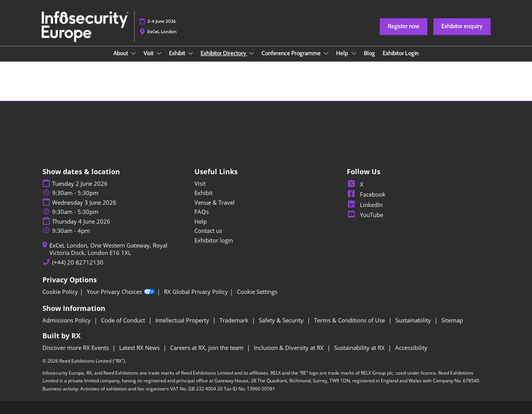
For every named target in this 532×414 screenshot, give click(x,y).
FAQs (202, 212)
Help (343, 53)
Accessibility (411, 348)
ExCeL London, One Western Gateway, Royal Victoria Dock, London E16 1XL (108, 249)
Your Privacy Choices (121, 292)
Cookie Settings (257, 292)
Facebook (366, 194)
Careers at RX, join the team (208, 348)
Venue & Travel (214, 202)
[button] (404, 27)
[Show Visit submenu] (159, 53)
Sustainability (414, 320)
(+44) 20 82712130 (78, 262)
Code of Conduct (124, 320)
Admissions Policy (67, 320)
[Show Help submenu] (354, 53)
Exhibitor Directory (224, 53)
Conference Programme (292, 53)
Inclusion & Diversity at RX (290, 348)
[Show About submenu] (133, 53)
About (121, 53)
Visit (149, 53)
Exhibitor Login (401, 53)
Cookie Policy (60, 292)
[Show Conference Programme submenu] (326, 53)
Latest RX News (140, 348)
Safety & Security (282, 320)
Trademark (235, 320)
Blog (369, 53)
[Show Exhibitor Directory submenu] (252, 53)
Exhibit (178, 53)
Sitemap (452, 320)
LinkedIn (365, 205)
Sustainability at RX (360, 348)
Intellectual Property (183, 320)
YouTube (365, 215)
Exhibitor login (214, 240)
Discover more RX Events (76, 348)
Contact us (208, 231)
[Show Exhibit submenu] (191, 53)
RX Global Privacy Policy (196, 292)
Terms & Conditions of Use (350, 320)
